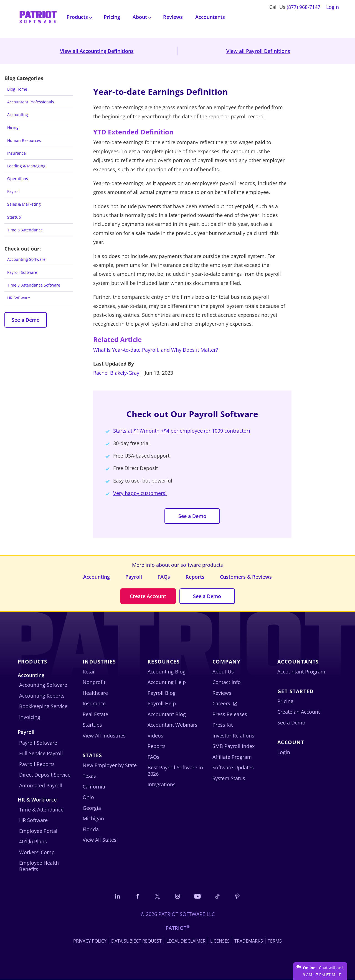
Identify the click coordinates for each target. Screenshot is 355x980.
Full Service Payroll (41, 754)
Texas (89, 776)
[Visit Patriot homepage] (38, 16)
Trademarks (249, 941)
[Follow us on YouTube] (198, 896)
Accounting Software (26, 259)
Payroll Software (22, 272)
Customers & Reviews (246, 577)
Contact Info (227, 682)
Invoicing (30, 717)
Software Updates (233, 768)
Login (333, 7)
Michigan (93, 819)
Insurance (17, 153)
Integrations (162, 785)
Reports (195, 577)
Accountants (210, 17)
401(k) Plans (33, 842)
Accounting (18, 115)
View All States (100, 840)
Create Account (148, 596)
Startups (92, 725)
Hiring (13, 127)
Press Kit (223, 725)
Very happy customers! (140, 493)
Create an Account (299, 712)
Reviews (173, 17)
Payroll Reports (37, 764)
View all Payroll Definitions (258, 51)
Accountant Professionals (31, 102)
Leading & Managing (26, 166)
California (94, 787)
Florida (91, 829)
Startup (14, 217)
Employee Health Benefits (39, 866)
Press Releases (230, 714)
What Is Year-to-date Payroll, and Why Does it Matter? (156, 350)
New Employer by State (110, 765)
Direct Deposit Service (45, 775)
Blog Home (17, 89)
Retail (89, 672)
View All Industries (104, 736)
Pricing (112, 17)
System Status (229, 778)
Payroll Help (162, 704)
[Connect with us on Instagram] (177, 896)
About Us (223, 672)
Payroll (13, 191)
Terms (275, 941)
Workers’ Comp (37, 852)
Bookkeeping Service (43, 706)
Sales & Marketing (24, 204)
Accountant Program (301, 672)
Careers (221, 704)
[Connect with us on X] (157, 896)
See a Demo (26, 320)
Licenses (220, 941)
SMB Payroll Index (234, 746)
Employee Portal (38, 831)
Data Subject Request (136, 941)
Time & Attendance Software (34, 285)
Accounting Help (167, 682)
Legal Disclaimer (186, 941)
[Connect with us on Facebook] (137, 896)
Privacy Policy (90, 941)
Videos (155, 736)
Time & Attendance (25, 230)
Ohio (88, 797)
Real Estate (95, 714)
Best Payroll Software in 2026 (175, 771)
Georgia (92, 808)
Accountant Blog (167, 714)
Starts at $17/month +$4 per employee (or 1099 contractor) (182, 431)
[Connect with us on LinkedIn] (117, 896)
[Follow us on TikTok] (218, 896)
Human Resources (24, 140)
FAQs (164, 577)
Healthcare (95, 693)
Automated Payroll (41, 785)
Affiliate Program (232, 757)
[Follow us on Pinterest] (238, 896)
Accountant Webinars (173, 725)
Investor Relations (233, 736)
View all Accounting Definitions (97, 51)
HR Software (19, 298)
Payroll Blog (162, 693)
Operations (18, 179)
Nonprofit (94, 682)
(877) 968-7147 (304, 7)
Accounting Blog (167, 672)
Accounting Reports (42, 696)
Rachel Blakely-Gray (116, 373)
